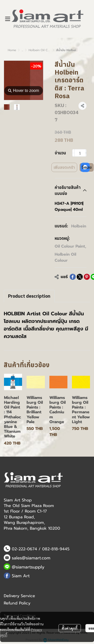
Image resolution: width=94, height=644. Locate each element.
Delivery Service (19, 596)
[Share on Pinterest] (87, 277)
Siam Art (21, 576)
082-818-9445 (56, 549)
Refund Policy (17, 603)
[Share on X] (80, 277)
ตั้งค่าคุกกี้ (70, 628)
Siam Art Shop (18, 500)
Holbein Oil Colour (42, 50)
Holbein (79, 226)
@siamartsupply (28, 567)
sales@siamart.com (31, 558)
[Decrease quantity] (73, 153)
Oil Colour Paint (70, 246)
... (22, 50)
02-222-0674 (24, 549)
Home (12, 50)
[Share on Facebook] (73, 277)
